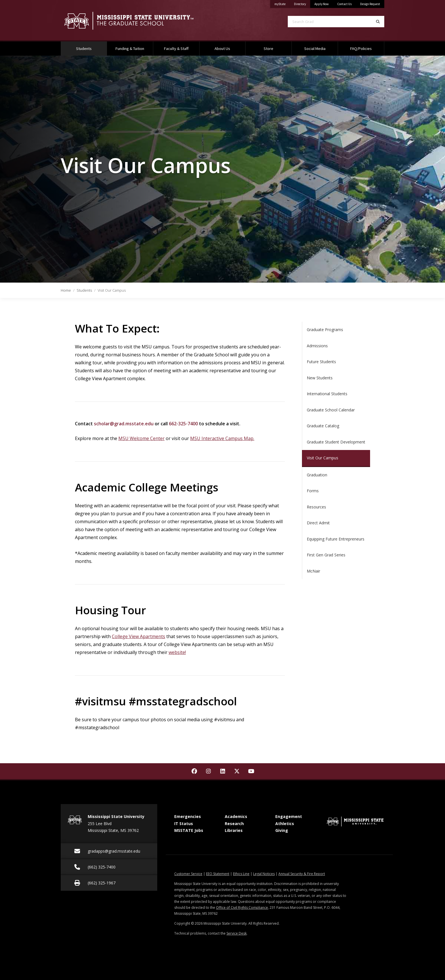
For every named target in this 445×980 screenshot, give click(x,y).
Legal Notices (264, 874)
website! (177, 652)
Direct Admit (318, 523)
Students (91, 46)
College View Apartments (138, 636)
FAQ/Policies (361, 49)
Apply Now (322, 4)
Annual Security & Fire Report (302, 874)
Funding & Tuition (130, 49)
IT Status (184, 824)
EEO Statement (218, 874)
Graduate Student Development (336, 442)
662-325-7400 (183, 424)
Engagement (289, 816)
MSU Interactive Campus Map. (222, 438)
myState (282, 3)
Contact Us (344, 4)
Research (234, 824)
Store (268, 49)
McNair (313, 571)
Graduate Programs (325, 330)
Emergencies (188, 816)
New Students (320, 378)
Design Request (370, 4)
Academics (236, 816)
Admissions (317, 346)
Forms (313, 491)
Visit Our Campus (323, 458)
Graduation (317, 475)
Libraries (234, 830)
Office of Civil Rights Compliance (242, 908)
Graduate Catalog (323, 426)
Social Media (315, 49)
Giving (282, 830)
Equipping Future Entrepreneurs (336, 539)
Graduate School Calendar (331, 410)
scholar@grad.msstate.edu (124, 424)
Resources (316, 507)
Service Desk (237, 933)
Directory (302, 3)
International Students (327, 394)
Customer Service (188, 874)
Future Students (321, 362)
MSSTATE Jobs (189, 830)
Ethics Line (241, 874)
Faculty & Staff (176, 49)
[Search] (378, 22)
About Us (222, 49)
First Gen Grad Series (326, 555)
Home (66, 290)
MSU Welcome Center (141, 438)
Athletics (285, 824)
